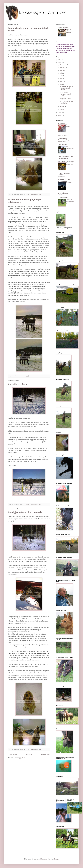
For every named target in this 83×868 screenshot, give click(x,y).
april (61, 81)
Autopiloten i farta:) (18, 384)
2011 (60, 60)
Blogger (56, 859)
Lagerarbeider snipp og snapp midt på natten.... (67, 88)
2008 (60, 115)
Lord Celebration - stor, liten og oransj (66, 157)
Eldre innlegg (45, 755)
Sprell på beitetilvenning (70, 201)
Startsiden (29, 755)
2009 (60, 113)
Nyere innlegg (13, 755)
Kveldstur (69, 183)
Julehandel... (62, 176)
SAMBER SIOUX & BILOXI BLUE (64, 180)
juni (61, 76)
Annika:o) (61, 123)
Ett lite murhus (63, 28)
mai (61, 79)
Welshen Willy (63, 198)
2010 (60, 63)
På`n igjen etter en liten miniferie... (26, 512)
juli (61, 73)
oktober (62, 68)
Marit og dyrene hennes (66, 161)
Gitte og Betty (63, 135)
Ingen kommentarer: (36, 194)
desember (63, 65)
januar (62, 109)
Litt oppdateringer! (70, 148)
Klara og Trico (63, 138)
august (62, 70)
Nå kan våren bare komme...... (70, 31)
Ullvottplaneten (63, 193)
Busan (60, 195)
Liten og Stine (63, 145)
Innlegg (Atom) (21, 758)
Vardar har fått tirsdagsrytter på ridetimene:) (65, 94)
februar (62, 106)
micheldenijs (43, 859)
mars (62, 84)
